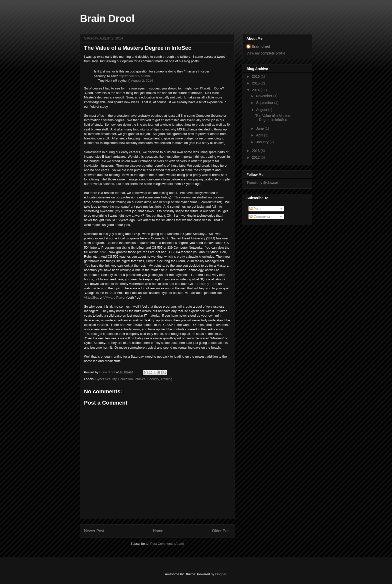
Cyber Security (106, 379)
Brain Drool (107, 18)
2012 (256, 157)
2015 (256, 83)
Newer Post (94, 531)
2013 (256, 151)
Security (153, 379)
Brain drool (261, 46)
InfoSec (140, 379)
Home (158, 531)
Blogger (220, 574)
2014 (256, 90)
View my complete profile (266, 53)
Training (166, 379)
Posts (256, 209)
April (260, 135)
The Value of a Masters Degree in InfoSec (273, 118)
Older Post (221, 531)
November (264, 96)
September (265, 103)
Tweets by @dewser (262, 183)
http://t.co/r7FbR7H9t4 (135, 76)
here (103, 252)
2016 (256, 76)
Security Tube (207, 284)
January (263, 142)
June (260, 128)
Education (125, 379)
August (262, 110)
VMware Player (114, 297)
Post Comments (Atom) (167, 544)
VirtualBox (91, 297)
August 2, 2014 (142, 81)
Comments (260, 216)
